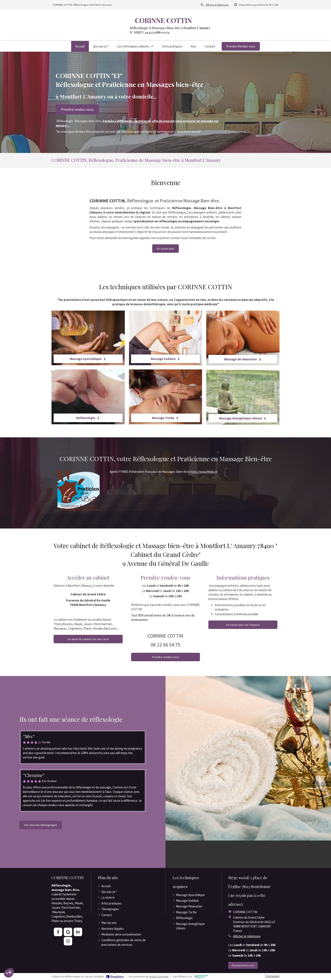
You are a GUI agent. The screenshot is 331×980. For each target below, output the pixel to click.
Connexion (272, 976)
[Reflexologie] (88, 397)
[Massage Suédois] (166, 338)
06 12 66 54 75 (165, 645)
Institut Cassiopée (159, 977)
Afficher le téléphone (217, 5)
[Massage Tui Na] (166, 397)
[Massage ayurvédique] (88, 338)
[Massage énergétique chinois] (243, 397)
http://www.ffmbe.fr (204, 472)
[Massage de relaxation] (243, 338)
